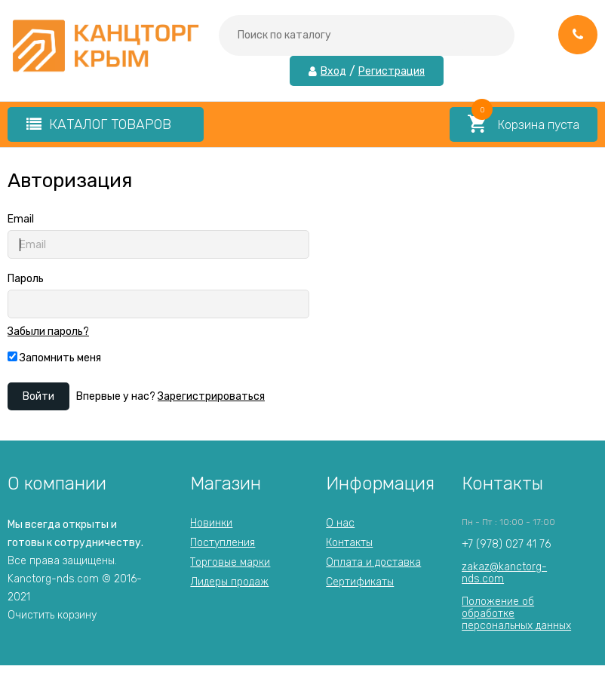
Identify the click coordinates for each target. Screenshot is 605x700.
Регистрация (392, 72)
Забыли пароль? (48, 332)
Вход (333, 72)
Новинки (211, 523)
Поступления (223, 543)
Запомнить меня (54, 358)
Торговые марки (230, 562)
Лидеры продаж (229, 582)
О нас (340, 523)
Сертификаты (360, 582)
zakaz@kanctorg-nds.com (504, 573)
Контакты (349, 543)
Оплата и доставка (373, 562)
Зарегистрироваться (211, 396)
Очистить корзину (52, 615)
